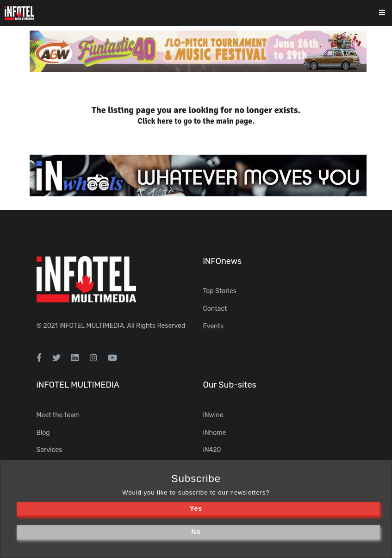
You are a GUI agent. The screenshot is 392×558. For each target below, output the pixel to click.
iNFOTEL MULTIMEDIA (92, 326)
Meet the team (58, 415)
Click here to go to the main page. (196, 121)
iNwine (213, 415)
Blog (43, 433)
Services (50, 450)
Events (214, 326)
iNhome (215, 433)
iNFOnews (223, 261)
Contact (215, 309)
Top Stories (220, 291)
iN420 (212, 450)
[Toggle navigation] (388, 13)
